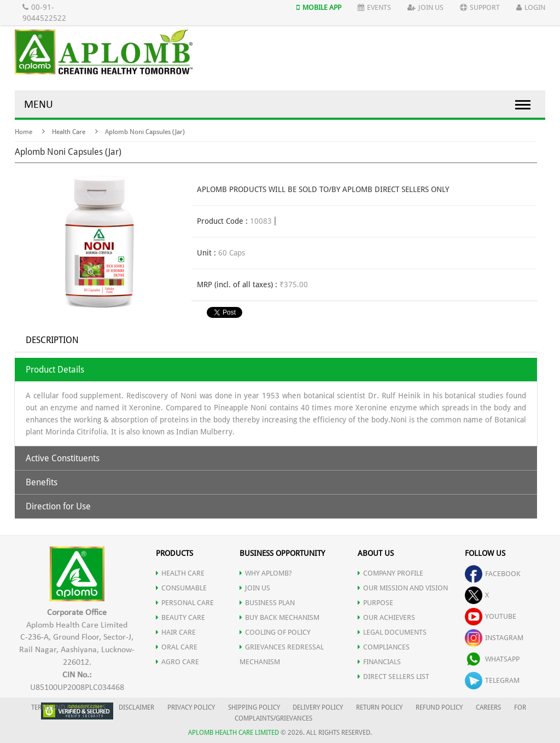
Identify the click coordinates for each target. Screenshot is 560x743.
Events (374, 7)
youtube (491, 616)
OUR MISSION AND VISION (403, 588)
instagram (494, 638)
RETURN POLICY (379, 707)
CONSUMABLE (181, 588)
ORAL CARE (177, 647)
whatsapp (492, 659)
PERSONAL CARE (185, 603)
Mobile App (319, 7)
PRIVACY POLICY (191, 707)
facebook (493, 574)
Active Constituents (63, 458)
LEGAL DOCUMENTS (392, 632)
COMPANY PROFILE (390, 573)
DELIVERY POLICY (318, 707)
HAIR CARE (176, 632)
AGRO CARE (177, 662)
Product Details (55, 370)
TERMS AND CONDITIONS (68, 707)
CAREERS (488, 707)
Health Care (69, 132)
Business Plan (267, 603)
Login (531, 7)
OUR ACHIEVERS (386, 617)
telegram (492, 680)
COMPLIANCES (384, 647)
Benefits (42, 482)
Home (24, 132)
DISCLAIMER (136, 707)
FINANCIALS (379, 662)
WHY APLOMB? (266, 573)
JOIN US (255, 588)
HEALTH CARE (180, 573)
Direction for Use (58, 506)
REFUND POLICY (439, 707)
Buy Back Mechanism (279, 617)
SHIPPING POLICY (255, 707)
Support (480, 7)
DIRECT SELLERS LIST (393, 677)
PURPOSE (375, 603)
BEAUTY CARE (180, 617)
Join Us (425, 7)
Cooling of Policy (275, 632)
